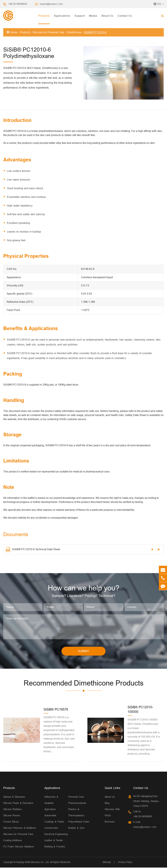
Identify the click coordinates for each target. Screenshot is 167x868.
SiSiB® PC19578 (56, 710)
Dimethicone (74, 32)
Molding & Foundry (55, 847)
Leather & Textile (53, 841)
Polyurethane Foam (79, 822)
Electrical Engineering (56, 835)
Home (14, 32)
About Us (107, 16)
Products (44, 16)
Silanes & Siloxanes (14, 797)
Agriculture (50, 810)
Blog (107, 803)
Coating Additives (13, 841)
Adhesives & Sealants (51, 800)
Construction (51, 828)
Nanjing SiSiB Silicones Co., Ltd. (33, 863)
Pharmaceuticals (77, 803)
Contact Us (125, 16)
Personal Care (76, 797)
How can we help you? (84, 588)
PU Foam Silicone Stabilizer (19, 847)
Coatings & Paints (54, 822)
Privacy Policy (125, 863)
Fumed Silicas (11, 822)
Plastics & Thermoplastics (76, 813)
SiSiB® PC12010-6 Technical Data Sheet (33, 550)
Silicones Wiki (112, 810)
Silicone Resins (12, 816)
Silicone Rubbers (12, 810)
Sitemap (107, 863)
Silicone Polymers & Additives (20, 828)
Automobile (50, 816)
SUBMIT (83, 652)
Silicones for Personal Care (48, 32)
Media (93, 16)
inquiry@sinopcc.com (51, 4)
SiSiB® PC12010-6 (95, 32)
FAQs (108, 816)
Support (80, 16)
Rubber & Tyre (76, 828)
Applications (62, 16)
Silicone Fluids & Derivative (18, 803)
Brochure (110, 822)
